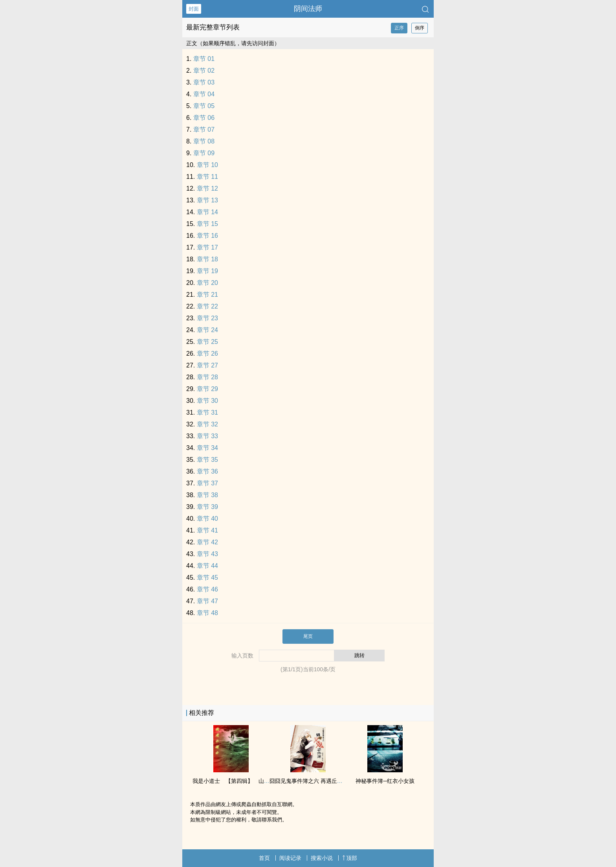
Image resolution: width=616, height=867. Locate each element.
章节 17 (207, 247)
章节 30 (207, 401)
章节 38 (207, 495)
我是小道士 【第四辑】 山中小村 (236, 781)
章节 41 (207, 530)
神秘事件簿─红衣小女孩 (385, 781)
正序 (399, 28)
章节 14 (207, 212)
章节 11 (207, 177)
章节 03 (204, 82)
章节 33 (207, 436)
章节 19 (207, 271)
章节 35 (207, 460)
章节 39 (207, 507)
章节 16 (207, 236)
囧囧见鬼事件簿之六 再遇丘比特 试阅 (315, 781)
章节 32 (207, 424)
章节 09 (204, 153)
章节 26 (207, 354)
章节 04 (204, 94)
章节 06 (204, 118)
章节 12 (207, 188)
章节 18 (207, 259)
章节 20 (207, 283)
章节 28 (207, 377)
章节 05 (204, 106)
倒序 (420, 28)
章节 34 (207, 448)
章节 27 (207, 365)
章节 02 (204, 71)
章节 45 (207, 578)
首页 (264, 858)
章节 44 (207, 566)
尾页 (308, 636)
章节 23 (207, 318)
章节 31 (207, 412)
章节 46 (207, 589)
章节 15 (207, 224)
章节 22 (207, 306)
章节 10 (207, 165)
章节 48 (207, 613)
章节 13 (207, 200)
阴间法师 (308, 9)
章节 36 (207, 471)
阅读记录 (290, 858)
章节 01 (204, 59)
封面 (194, 9)
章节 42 (207, 542)
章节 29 (207, 389)
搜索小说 (322, 858)
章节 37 (207, 483)
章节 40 (207, 519)
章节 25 (207, 342)
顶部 (350, 858)
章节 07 (204, 129)
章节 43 (207, 554)
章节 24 (207, 330)
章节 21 (207, 295)
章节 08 (204, 141)
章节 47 (207, 601)
